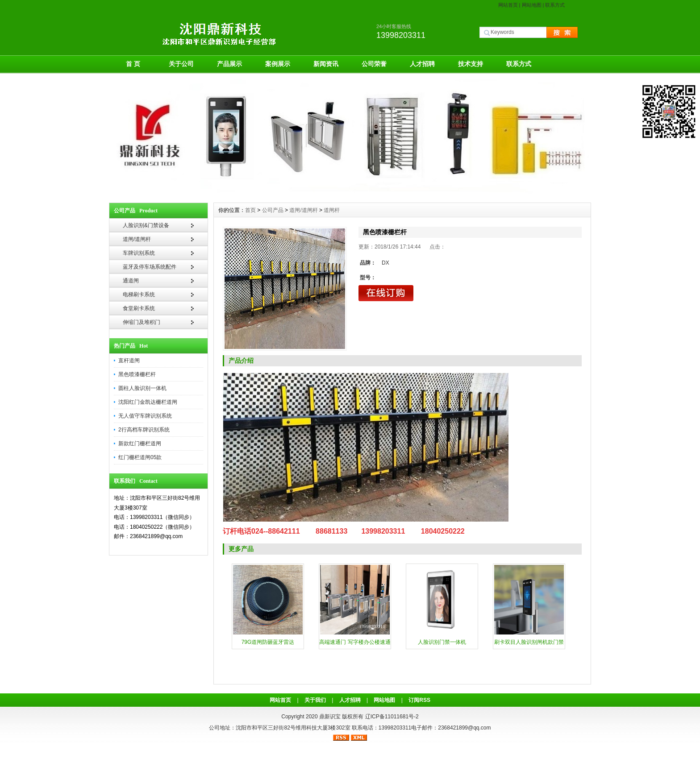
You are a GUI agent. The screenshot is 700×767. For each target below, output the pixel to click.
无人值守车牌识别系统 (145, 416)
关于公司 (181, 64)
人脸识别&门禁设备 (146, 225)
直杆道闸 (129, 361)
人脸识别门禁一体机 (442, 642)
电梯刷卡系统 (139, 294)
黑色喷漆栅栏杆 (137, 374)
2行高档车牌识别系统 (144, 430)
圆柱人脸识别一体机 (142, 388)
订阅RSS (419, 700)
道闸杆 (332, 210)
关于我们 (315, 700)
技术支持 (471, 64)
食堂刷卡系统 (139, 308)
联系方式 (555, 5)
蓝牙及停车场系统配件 (150, 267)
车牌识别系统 (139, 253)
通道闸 (131, 281)
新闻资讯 (326, 64)
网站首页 (508, 5)
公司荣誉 (374, 64)
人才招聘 (422, 64)
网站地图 (532, 5)
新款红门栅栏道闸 (140, 444)
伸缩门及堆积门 (142, 322)
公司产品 (273, 210)
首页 (250, 210)
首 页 (133, 64)
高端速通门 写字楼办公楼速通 (355, 642)
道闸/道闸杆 (137, 239)
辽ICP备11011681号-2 (392, 717)
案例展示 (278, 64)
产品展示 (229, 64)
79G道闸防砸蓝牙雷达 (268, 642)
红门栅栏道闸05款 (140, 457)
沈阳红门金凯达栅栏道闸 (148, 402)
